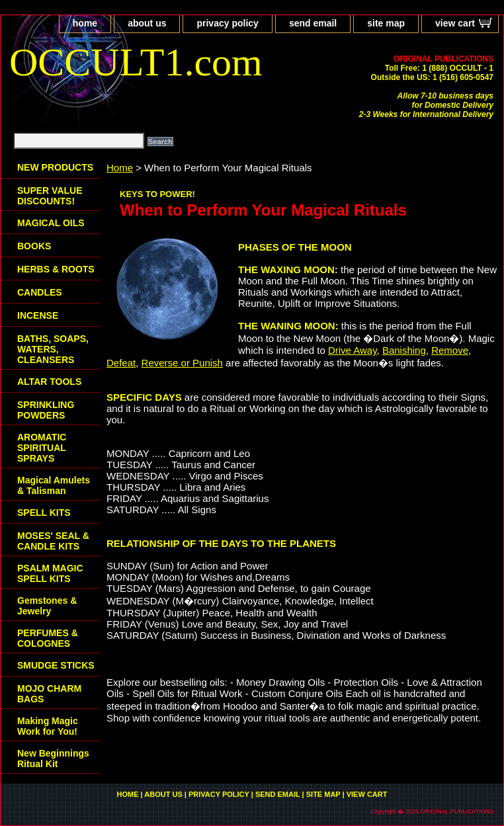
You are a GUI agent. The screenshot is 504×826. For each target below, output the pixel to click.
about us (147, 23)
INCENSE (38, 315)
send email (313, 23)
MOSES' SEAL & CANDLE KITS (53, 541)
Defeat (121, 363)
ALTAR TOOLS (49, 382)
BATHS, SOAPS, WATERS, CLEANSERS (53, 349)
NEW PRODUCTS (55, 167)
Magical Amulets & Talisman (54, 485)
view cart (455, 23)
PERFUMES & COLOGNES (48, 638)
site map (386, 23)
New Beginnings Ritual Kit (53, 759)
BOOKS (34, 246)
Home (120, 168)
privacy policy (227, 23)
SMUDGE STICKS (56, 665)
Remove (450, 350)
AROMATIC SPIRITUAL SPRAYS (42, 448)
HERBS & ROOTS (56, 269)
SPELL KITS (44, 513)
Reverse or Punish (182, 363)
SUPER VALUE (50, 196)
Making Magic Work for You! (48, 726)
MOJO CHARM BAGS (49, 694)
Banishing (404, 350)
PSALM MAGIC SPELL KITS (50, 573)
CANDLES (40, 292)
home (85, 23)
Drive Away (353, 350)
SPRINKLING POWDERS (46, 410)
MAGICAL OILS (51, 223)
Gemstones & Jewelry (47, 606)
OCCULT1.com (136, 62)
